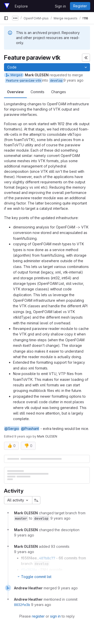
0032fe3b (22, 605)
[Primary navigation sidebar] (6, 18)
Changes (59, 92)
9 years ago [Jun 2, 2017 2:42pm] (23, 436)
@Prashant (30, 429)
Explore (21, 6)
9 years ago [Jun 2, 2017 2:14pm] (73, 80)
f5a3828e (29, 570)
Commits (37, 92)
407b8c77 (47, 558)
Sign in (60, 6)
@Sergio (12, 429)
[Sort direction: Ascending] (36, 500)
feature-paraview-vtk (24, 81)
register (38, 616)
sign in (55, 616)
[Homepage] (7, 6)
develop (56, 81)
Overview (15, 92)
